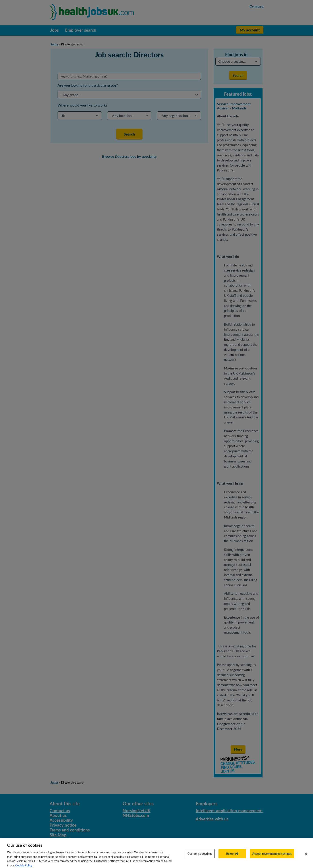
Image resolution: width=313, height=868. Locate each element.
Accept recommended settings (272, 855)
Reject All (232, 855)
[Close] (306, 855)
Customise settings (200, 855)
